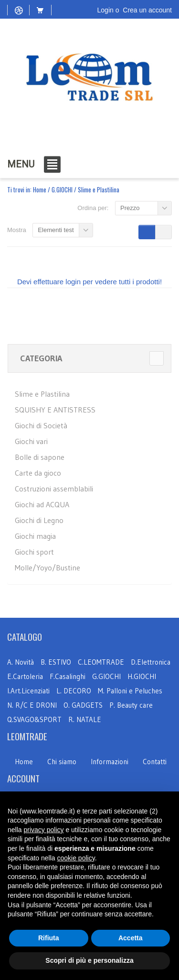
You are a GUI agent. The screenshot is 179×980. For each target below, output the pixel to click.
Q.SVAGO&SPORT (34, 719)
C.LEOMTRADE (102, 662)
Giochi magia (35, 536)
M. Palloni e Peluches (130, 691)
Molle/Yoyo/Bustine (47, 568)
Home (40, 189)
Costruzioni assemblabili (54, 489)
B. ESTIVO (56, 662)
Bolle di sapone (40, 457)
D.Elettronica (151, 662)
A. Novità (21, 662)
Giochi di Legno (39, 520)
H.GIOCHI (142, 676)
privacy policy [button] (43, 830)
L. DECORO (74, 691)
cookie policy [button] (76, 858)
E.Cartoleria (25, 676)
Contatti (155, 762)
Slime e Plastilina (42, 394)
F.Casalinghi (68, 676)
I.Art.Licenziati (28, 691)
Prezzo (130, 208)
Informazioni (110, 762)
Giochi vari (31, 441)
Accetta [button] (131, 938)
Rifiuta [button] (49, 938)
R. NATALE (85, 719)
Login (105, 10)
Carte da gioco (38, 473)
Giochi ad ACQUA (42, 504)
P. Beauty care (131, 705)
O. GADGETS (83, 705)
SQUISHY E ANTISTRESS (55, 410)
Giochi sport (34, 552)
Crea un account (147, 10)
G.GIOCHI (62, 189)
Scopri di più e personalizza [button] (89, 960)
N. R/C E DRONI (32, 705)
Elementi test (56, 230)
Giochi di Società (41, 425)
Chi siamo (62, 762)
